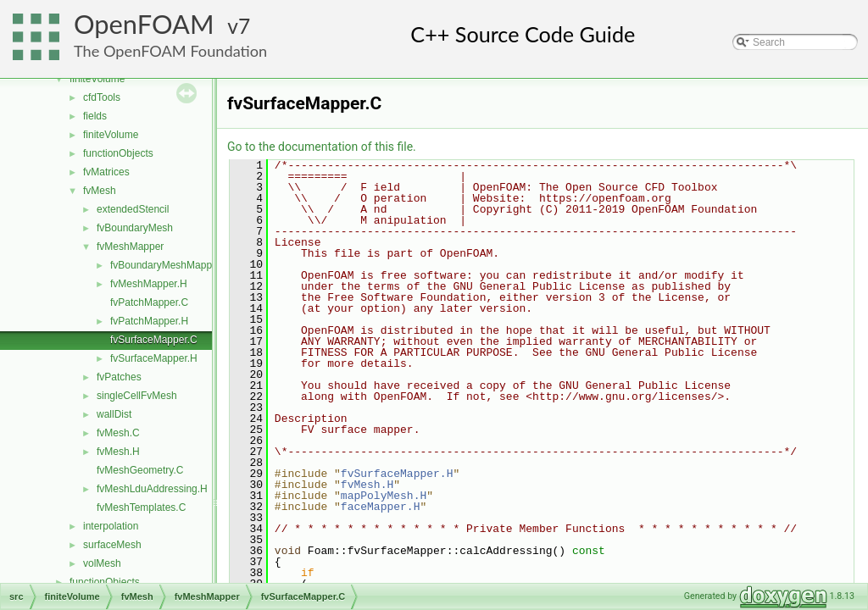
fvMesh (100, 191)
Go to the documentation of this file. (322, 147)
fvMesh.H (118, 452)
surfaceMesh (112, 545)
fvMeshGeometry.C (140, 470)
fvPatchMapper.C (149, 302)
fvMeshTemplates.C (141, 507)
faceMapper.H (381, 507)
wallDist (114, 414)
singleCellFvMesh (137, 396)
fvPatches (119, 377)
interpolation (111, 526)
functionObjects (118, 153)
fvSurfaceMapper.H (154, 358)
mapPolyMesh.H (384, 496)
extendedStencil (133, 209)
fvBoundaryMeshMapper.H (170, 265)
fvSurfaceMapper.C (154, 340)
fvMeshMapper (130, 247)
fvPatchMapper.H (149, 321)
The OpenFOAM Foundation (170, 51)
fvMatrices (106, 172)
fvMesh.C (118, 433)
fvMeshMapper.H (149, 284)
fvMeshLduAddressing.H (152, 489)
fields (95, 116)
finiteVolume (97, 79)
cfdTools (102, 97)
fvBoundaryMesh (135, 228)
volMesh (102, 563)
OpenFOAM (144, 24)
